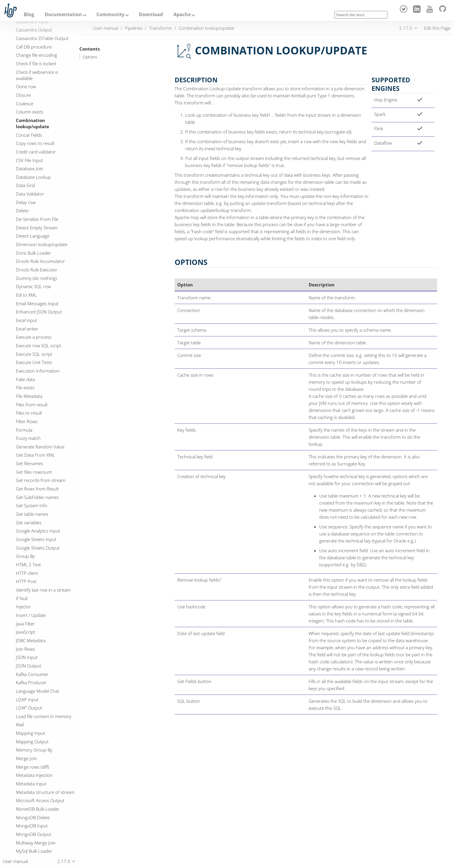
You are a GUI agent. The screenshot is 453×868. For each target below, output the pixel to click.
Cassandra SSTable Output (42, 38)
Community (110, 14)
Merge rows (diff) (32, 767)
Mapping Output (32, 742)
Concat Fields (29, 135)
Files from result (32, 405)
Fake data (25, 379)
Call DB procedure (34, 47)
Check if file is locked (36, 64)
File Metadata (29, 396)
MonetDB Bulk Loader (38, 809)
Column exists (30, 112)
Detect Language (33, 236)
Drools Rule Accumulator (40, 261)
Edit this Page (437, 28)
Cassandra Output (34, 30)
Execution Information (38, 371)
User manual (106, 28)
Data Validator (30, 194)
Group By (25, 556)
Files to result (29, 413)
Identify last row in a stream (43, 590)
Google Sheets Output (38, 548)
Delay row (26, 202)
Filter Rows (27, 421)
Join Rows (25, 649)
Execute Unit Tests (34, 362)
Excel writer (27, 329)
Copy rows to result (35, 143)
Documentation (63, 14)
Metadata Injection (34, 775)
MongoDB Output (34, 834)
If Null (22, 598)
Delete (22, 211)
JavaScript (25, 632)
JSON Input (27, 657)
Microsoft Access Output (40, 800)
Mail (20, 725)
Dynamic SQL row (33, 286)
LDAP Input (27, 700)
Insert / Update (31, 615)
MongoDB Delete (33, 817)
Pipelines (134, 28)
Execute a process (34, 337)
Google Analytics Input (38, 531)
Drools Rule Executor (37, 270)
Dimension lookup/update (42, 244)
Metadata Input (31, 784)
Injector (23, 607)
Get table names (32, 514)
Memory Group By (34, 750)
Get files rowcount (34, 472)
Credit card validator (36, 152)
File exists (25, 388)
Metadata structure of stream (45, 792)
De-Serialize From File (37, 219)
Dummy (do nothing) (36, 278)
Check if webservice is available (37, 75)
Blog (29, 14)
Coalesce (25, 104)
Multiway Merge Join (36, 843)
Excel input (26, 320)
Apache (182, 14)
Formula (24, 430)
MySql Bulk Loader (34, 851)
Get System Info (32, 505)
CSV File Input (29, 160)
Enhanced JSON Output (39, 312)
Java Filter (25, 624)
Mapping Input (30, 733)
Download (151, 14)
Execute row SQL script (39, 345)
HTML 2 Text (28, 565)
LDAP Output (29, 708)
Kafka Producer (31, 682)
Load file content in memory (44, 716)
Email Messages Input (37, 303)
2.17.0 (406, 28)
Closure (23, 95)
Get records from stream (41, 480)
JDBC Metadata (31, 640)
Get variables (29, 523)
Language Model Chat (37, 691)
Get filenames (29, 463)
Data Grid (25, 185)
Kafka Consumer (32, 674)
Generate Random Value (40, 447)
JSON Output (29, 666)
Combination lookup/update (32, 123)
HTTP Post (26, 581)
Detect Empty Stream (37, 228)
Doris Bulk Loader (34, 253)
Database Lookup (33, 177)
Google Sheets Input (36, 539)
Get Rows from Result (37, 489)
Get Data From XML (35, 455)
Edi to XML (26, 295)
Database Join (30, 168)
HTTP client (27, 573)
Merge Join (26, 758)
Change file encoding (36, 55)
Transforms (161, 28)
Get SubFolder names (37, 497)
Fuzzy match (28, 438)
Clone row (26, 86)
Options (90, 57)
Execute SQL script (34, 354)
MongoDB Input (32, 826)
